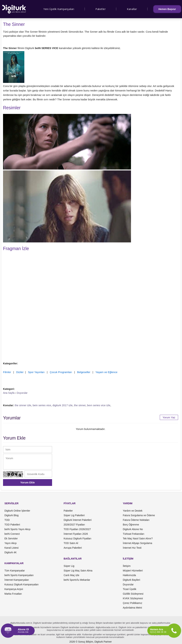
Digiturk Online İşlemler (17, 511)
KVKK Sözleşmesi (133, 598)
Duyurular (128, 584)
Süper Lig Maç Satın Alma (78, 571)
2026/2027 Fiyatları (74, 525)
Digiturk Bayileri (131, 580)
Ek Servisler (11, 538)
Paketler (101, 9)
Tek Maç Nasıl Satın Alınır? (138, 538)
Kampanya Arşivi (14, 589)
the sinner (80, 405)
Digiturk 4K (10, 552)
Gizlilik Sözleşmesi (133, 594)
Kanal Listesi (11, 548)
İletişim (127, 566)
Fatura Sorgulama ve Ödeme (139, 515)
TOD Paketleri (12, 525)
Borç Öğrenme (131, 525)
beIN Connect (12, 534)
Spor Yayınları (36, 372)
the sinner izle (23, 405)
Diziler (20, 372)
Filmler (7, 372)
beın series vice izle (99, 405)
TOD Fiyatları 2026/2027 (77, 529)
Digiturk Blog (11, 515)
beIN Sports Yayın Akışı (18, 529)
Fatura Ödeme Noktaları (136, 520)
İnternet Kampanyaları (17, 580)
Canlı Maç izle (71, 575)
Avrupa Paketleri (73, 548)
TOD (7, 520)
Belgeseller (84, 372)
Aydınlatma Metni (132, 608)
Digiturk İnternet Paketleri (78, 520)
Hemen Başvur (167, 9)
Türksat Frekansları (134, 534)
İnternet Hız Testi (132, 548)
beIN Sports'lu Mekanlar (77, 580)
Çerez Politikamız (133, 603)
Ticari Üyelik (130, 589)
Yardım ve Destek (133, 511)
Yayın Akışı (11, 543)
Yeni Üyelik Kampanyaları (59, 9)
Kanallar (132, 9)
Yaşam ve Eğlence (106, 372)
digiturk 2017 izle (62, 405)
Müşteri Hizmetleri (133, 571)
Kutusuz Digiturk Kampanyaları (22, 584)
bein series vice (42, 405)
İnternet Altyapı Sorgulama (137, 543)
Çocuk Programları (61, 372)
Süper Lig (69, 566)
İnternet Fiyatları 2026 (76, 534)
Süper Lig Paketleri (74, 515)
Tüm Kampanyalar (15, 571)
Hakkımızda (129, 575)
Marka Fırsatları (13, 594)
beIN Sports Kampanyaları (19, 575)
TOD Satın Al (71, 543)
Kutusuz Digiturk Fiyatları (77, 538)
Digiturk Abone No (133, 529)
